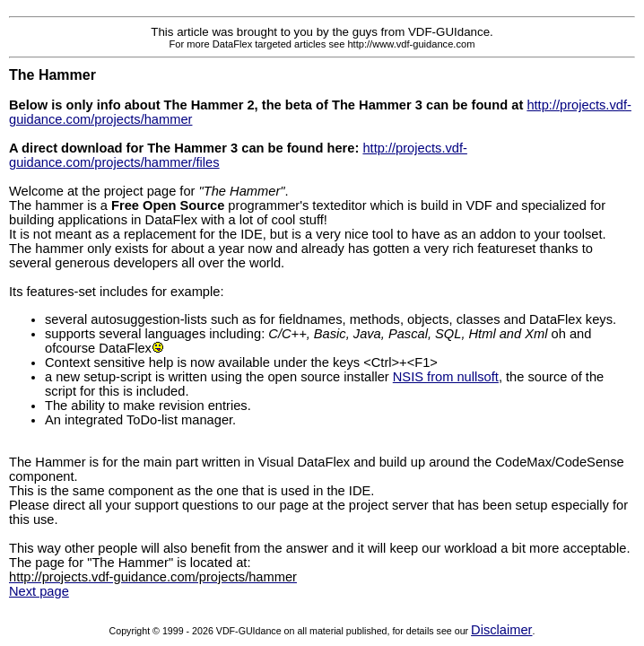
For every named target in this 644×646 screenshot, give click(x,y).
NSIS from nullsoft (446, 377)
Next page (39, 591)
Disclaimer (501, 630)
